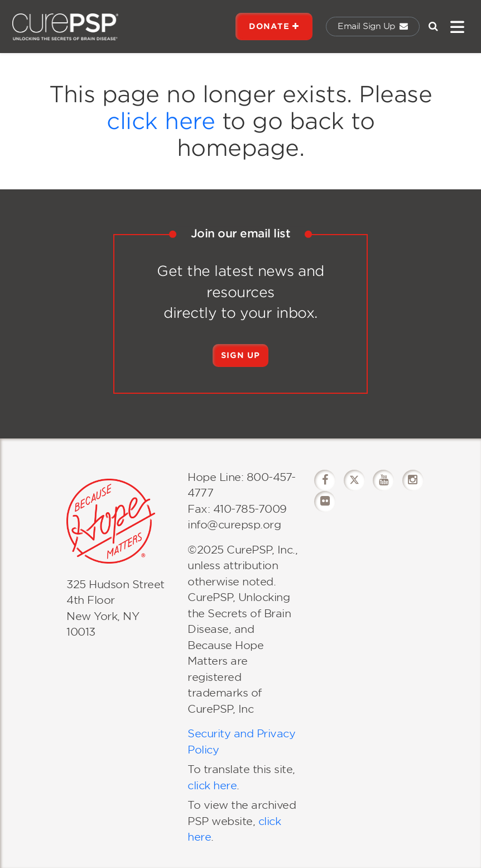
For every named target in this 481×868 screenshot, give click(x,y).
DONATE (274, 26)
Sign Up (240, 355)
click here (161, 121)
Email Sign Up (373, 26)
